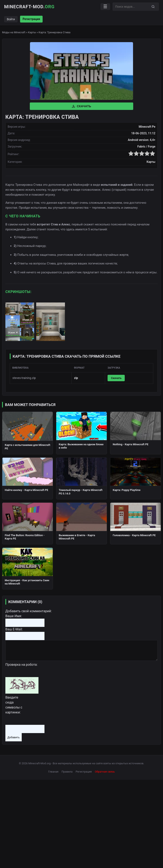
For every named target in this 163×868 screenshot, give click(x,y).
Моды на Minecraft (14, 32)
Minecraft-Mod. (29, 7)
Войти (11, 19)
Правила (67, 772)
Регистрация (31, 19)
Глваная (53, 772)
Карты (32, 32)
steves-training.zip (24, 378)
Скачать (81, 106)
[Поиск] (153, 7)
